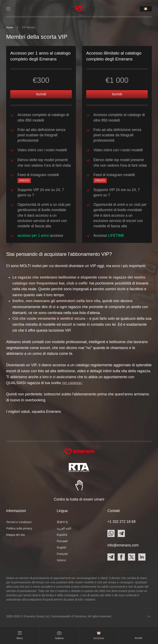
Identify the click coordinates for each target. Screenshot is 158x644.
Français (62, 554)
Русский (62, 541)
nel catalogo (72, 383)
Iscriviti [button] (41, 94)
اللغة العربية (64, 528)
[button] (8, 9)
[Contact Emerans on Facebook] (121, 557)
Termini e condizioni (19, 522)
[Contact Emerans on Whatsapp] (111, 533)
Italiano (61, 560)
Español (62, 535)
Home (10, 27)
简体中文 (63, 522)
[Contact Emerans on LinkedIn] (142, 557)
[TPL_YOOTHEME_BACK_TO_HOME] (79, 9)
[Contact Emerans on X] (132, 557)
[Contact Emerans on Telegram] (121, 533)
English (62, 547)
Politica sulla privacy (19, 528)
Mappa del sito (16, 535)
